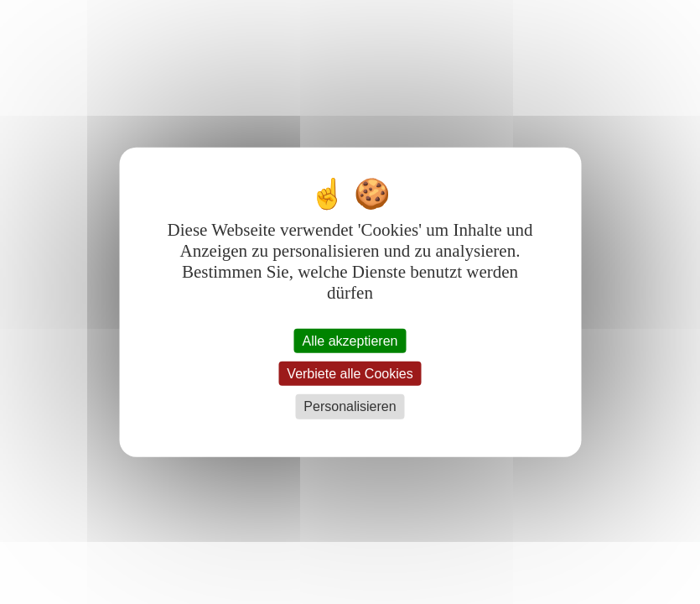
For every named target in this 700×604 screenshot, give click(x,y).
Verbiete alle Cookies (350, 374)
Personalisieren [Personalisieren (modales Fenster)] (350, 406)
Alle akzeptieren (350, 341)
